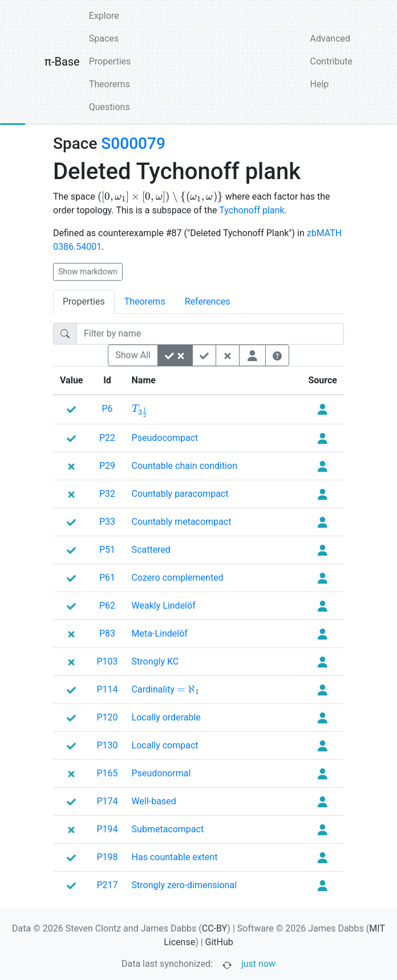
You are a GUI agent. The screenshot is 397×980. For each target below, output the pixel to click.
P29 (107, 466)
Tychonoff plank (252, 210)
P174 (108, 801)
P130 (108, 745)
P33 (107, 522)
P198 (108, 857)
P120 (108, 717)
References (208, 301)
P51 (107, 550)
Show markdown (88, 272)
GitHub (219, 942)
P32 (107, 494)
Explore (104, 16)
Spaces (104, 39)
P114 (108, 689)
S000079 (133, 143)
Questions (110, 107)
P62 (107, 606)
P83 (107, 633)
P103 (108, 661)
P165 (108, 773)
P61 (107, 578)
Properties (110, 61)
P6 (107, 409)
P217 (108, 885)
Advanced (331, 39)
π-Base (62, 62)
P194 (108, 829)
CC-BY (215, 928)
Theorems (110, 84)
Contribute (331, 61)
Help (320, 84)
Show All (133, 355)
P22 (107, 438)
